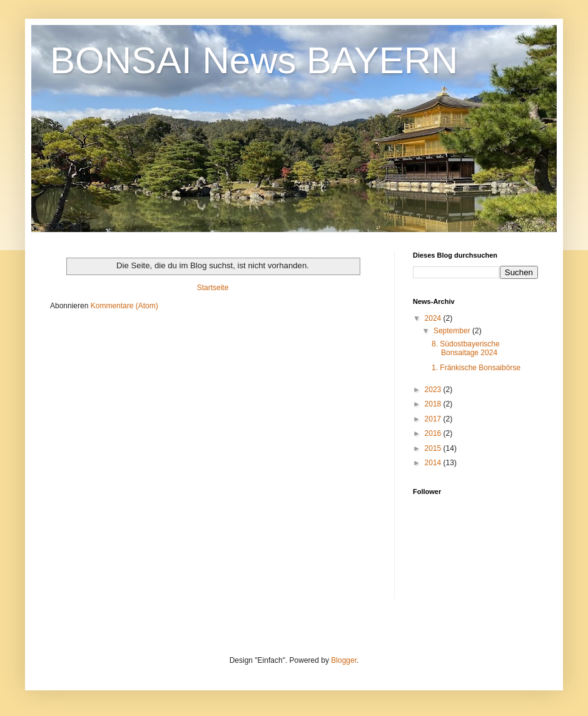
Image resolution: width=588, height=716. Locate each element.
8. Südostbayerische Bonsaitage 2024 (466, 348)
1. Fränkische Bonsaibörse (476, 368)
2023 (434, 390)
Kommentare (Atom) (124, 306)
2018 (434, 404)
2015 (434, 448)
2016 (434, 433)
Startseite (213, 288)
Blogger (344, 660)
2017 (434, 419)
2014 (434, 463)
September (453, 331)
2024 (434, 318)
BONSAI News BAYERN (254, 60)
